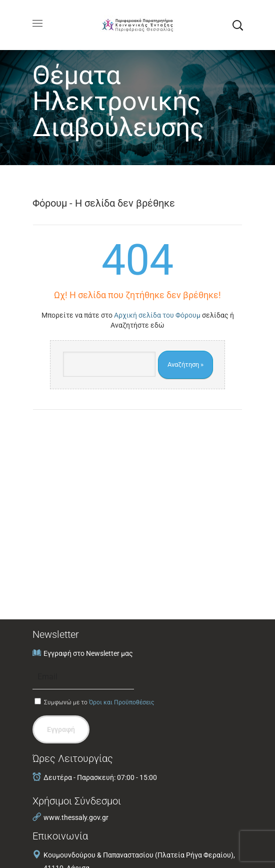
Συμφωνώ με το (94, 702)
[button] (237, 25)
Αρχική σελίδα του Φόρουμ (157, 315)
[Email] (83, 677)
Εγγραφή (61, 729)
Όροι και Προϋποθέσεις (121, 702)
